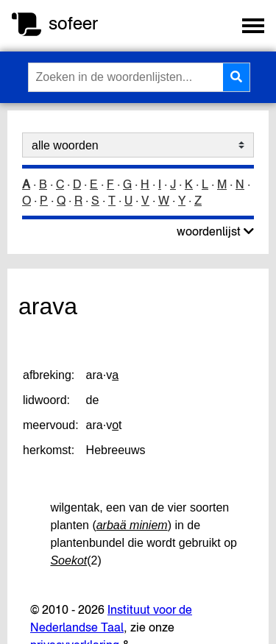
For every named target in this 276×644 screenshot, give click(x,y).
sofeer (73, 23)
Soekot (68, 560)
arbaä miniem (132, 525)
